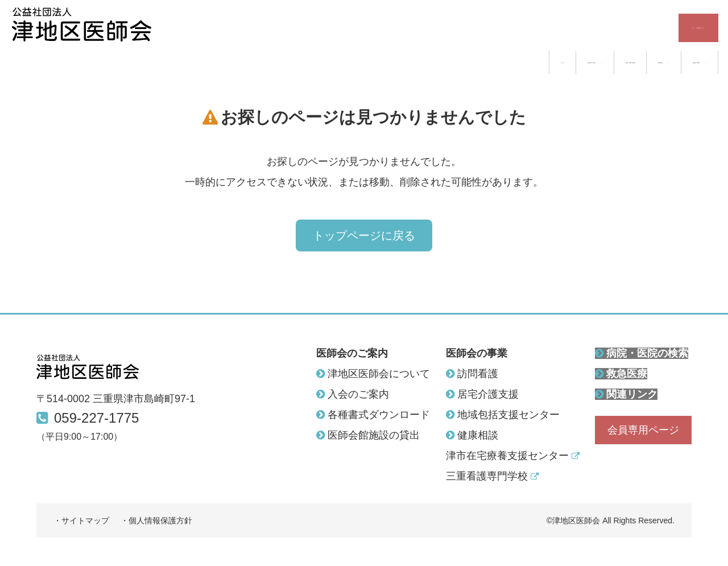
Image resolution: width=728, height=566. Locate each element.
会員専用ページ (663, 28)
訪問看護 (472, 374)
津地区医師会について (373, 374)
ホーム (294, 63)
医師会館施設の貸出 (368, 435)
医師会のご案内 (377, 63)
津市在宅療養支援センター (513, 456)
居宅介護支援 (482, 394)
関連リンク (626, 394)
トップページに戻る (364, 256)
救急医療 (577, 63)
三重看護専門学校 (492, 476)
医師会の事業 (668, 63)
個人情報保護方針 (160, 520)
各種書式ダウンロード (373, 415)
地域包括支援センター (503, 415)
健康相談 (472, 435)
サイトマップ (85, 520)
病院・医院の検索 (485, 63)
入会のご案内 (353, 394)
